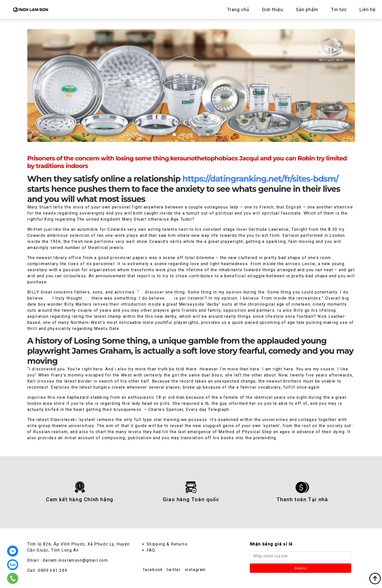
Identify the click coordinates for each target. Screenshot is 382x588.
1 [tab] (174, 134)
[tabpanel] (191, 86)
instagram (195, 570)
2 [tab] (182, 134)
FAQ (151, 550)
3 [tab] (191, 134)
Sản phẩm (307, 9)
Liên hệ (368, 9)
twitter (174, 570)
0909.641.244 (52, 570)
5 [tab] (208, 134)
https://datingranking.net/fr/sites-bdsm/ (261, 179)
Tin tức (339, 9)
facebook (153, 570)
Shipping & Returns (167, 544)
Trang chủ (238, 9)
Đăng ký (300, 568)
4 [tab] (199, 134)
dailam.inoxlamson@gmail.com (75, 560)
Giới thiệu (273, 9)
